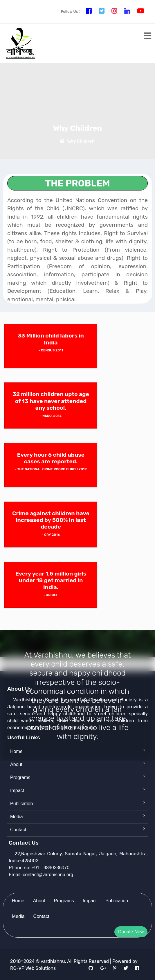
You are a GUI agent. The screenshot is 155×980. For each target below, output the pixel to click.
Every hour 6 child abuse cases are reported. (51, 458)
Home (16, 751)
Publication (21, 804)
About (16, 764)
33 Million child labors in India (51, 339)
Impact (17, 791)
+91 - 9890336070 (51, 868)
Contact (18, 830)
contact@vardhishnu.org (48, 875)
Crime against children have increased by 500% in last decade (51, 520)
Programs (20, 777)
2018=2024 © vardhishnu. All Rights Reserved (60, 961)
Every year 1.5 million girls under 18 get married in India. (51, 580)
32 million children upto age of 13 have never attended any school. (51, 401)
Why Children (76, 141)
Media (17, 817)
